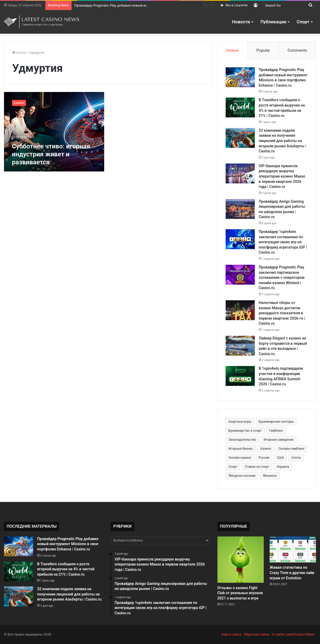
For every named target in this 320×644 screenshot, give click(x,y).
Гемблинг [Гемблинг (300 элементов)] (276, 431)
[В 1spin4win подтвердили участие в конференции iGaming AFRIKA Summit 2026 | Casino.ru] (240, 376)
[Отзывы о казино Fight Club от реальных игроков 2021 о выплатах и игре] (241, 560)
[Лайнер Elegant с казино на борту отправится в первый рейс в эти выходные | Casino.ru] (240, 346)
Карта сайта (231, 634)
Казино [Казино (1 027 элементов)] (266, 449)
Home (19, 53)
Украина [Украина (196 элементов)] (283, 467)
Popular (263, 50)
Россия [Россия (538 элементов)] (264, 458)
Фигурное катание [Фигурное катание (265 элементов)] (242, 476)
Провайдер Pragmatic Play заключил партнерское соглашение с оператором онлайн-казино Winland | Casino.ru (282, 277)
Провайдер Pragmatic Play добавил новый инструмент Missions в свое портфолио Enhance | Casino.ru (68, 544)
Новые (232, 50)
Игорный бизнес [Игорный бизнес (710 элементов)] (241, 449)
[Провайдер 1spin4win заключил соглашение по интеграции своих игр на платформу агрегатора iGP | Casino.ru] (240, 239)
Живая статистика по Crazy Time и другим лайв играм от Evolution (292, 573)
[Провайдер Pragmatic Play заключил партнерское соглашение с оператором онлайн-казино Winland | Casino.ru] (240, 275)
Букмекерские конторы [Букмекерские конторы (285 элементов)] (276, 422)
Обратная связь (257, 634)
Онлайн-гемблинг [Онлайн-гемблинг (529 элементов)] (292, 449)
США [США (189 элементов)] (280, 458)
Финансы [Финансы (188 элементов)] (270, 476)
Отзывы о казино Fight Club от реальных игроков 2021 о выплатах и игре (240, 593)
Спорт (303, 22)
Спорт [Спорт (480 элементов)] (233, 467)
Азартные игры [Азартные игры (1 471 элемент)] (240, 422)
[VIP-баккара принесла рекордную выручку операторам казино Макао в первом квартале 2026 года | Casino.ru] (240, 173)
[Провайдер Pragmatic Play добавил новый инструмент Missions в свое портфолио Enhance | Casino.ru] (240, 77)
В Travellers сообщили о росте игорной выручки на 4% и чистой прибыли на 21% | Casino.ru (66, 569)
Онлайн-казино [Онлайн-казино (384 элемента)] (240, 458)
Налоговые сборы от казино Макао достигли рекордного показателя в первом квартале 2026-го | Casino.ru (282, 313)
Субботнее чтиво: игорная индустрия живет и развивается (51, 154)
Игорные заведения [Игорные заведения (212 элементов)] (279, 440)
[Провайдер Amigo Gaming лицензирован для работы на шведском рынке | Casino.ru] (240, 209)
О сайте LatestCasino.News (293, 634)
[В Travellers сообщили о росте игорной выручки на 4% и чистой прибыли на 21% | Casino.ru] (240, 107)
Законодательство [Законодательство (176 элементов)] (242, 440)
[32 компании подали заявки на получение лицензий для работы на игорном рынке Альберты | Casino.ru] (240, 138)
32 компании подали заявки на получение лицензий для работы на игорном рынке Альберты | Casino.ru (282, 141)
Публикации (273, 22)
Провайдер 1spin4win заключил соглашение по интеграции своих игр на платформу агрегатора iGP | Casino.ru (283, 242)
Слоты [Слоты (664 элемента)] (296, 458)
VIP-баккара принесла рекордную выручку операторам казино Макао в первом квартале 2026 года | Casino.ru (282, 176)
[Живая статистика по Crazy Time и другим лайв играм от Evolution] (293, 550)
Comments (297, 50)
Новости (241, 22)
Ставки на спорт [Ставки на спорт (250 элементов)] (257, 467)
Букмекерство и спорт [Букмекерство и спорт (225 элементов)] (245, 431)
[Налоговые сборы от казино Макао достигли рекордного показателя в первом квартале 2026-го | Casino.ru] (240, 310)
